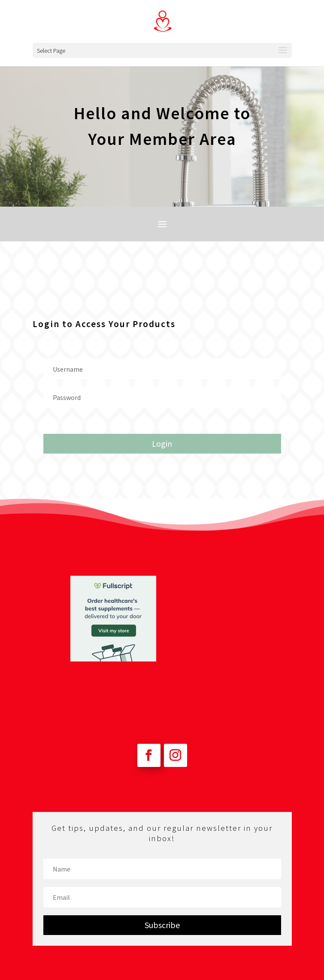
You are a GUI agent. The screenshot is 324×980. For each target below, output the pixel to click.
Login (162, 443)
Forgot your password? (68, 421)
